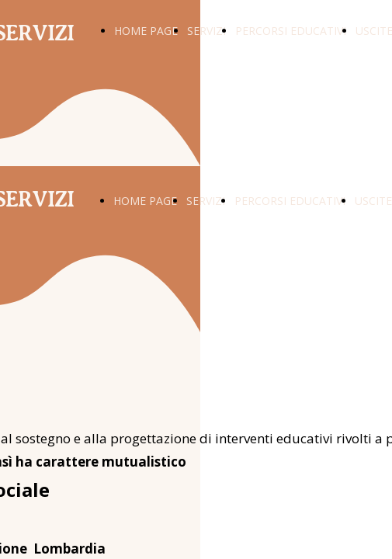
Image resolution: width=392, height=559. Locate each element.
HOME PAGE (146, 31)
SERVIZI (206, 31)
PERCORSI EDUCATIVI (291, 31)
